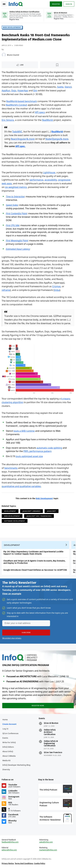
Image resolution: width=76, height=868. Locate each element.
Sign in (69, 4)
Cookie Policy (40, 863)
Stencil (68, 87)
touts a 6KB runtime (24, 431)
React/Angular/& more (23, 139)
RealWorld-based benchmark (22, 101)
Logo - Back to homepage (16, 4)
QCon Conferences (10, 733)
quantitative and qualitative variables (21, 486)
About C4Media (9, 756)
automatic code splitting (49, 448)
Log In (5, 729)
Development (10, 511)
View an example (12, 594)
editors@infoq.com (9, 850)
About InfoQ (8, 751)
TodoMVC (17, 132)
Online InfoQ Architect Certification (50, 732)
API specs (40, 112)
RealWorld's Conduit (16, 105)
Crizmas (56, 286)
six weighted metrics (16, 187)
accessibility (51, 180)
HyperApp (23, 91)
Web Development (12, 27)
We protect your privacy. (12, 638)
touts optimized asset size (29, 456)
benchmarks (11, 468)
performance (36, 180)
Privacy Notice (8, 863)
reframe (6, 290)
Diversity (6, 769)
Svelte (60, 87)
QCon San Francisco (53, 753)
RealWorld (47, 120)
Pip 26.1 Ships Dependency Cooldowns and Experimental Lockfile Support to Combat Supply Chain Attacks (33, 553)
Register (56, 4)
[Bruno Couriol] (4, 55)
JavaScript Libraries (32, 511)
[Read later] (57, 65)
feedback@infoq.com (10, 842)
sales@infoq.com (46, 842)
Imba (57, 290)
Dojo (14, 91)
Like (22, 65)
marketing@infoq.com (48, 850)
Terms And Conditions (24, 863)
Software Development (15, 521)
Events (5, 738)
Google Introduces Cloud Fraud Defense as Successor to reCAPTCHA (35, 570)
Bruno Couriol (13, 55)
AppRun (6, 91)
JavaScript (52, 511)
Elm (35, 91)
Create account (9, 724)
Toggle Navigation (4, 4)
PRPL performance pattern (38, 451)
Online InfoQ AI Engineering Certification (51, 743)
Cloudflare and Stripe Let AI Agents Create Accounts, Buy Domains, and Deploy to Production (34, 562)
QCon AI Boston (51, 723)
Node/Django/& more (57, 139)
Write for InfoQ (9, 742)
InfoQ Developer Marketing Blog (16, 765)
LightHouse (49, 172)
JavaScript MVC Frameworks (39, 516)
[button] (26, 633)
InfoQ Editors (8, 747)
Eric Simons (8, 120)
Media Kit (6, 760)
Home (5, 720)
